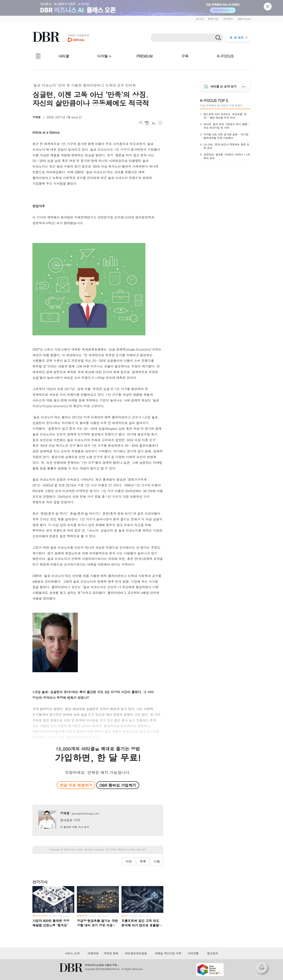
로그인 (200, 19)
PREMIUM (145, 56)
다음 (157, 861)
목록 (143, 861)
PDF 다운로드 (147, 123)
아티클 (64, 56)
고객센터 (228, 19)
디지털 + (104, 56)
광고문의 (213, 953)
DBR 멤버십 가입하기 (118, 785)
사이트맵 (193, 953)
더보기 (141, 123)
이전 (129, 861)
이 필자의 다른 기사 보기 (75, 827)
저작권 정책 (111, 953)
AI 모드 (239, 37)
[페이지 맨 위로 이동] (263, 969)
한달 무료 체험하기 (76, 785)
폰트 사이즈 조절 (154, 123)
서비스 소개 (72, 953)
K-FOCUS (225, 56)
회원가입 (213, 19)
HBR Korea (244, 19)
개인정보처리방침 (136, 953)
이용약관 (93, 953)
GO (244, 86)
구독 (185, 56)
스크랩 (160, 123)
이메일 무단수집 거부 (168, 953)
